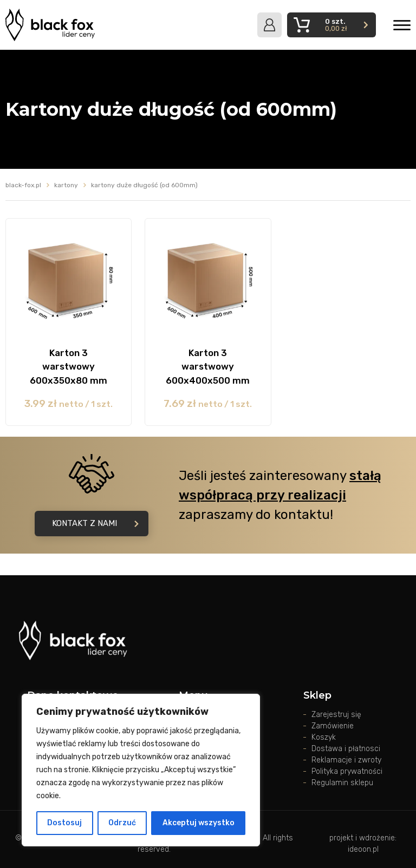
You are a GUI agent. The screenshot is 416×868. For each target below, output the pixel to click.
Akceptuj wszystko (199, 823)
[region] (141, 770)
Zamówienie (333, 726)
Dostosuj (64, 823)
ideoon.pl (363, 849)
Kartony (66, 185)
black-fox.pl (23, 185)
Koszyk (324, 737)
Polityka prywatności (347, 771)
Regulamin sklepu (342, 783)
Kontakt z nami (95, 523)
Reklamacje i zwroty (346, 760)
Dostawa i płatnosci (346, 749)
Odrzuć (122, 823)
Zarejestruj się (336, 715)
